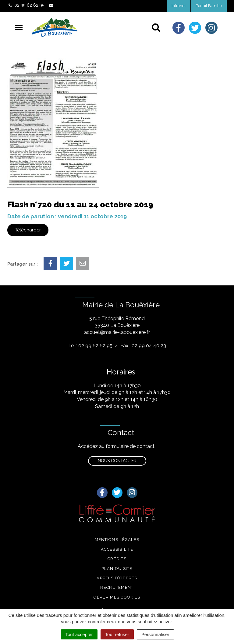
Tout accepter (79, 634)
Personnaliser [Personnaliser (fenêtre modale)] (155, 634)
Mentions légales (117, 540)
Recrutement (117, 587)
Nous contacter (117, 461)
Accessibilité (117, 549)
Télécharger (28, 230)
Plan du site (117, 569)
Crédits (117, 559)
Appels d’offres (117, 578)
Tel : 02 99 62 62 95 (90, 346)
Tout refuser (117, 634)
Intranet (179, 6)
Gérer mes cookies (117, 597)
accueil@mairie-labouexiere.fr (117, 332)
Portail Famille (209, 6)
